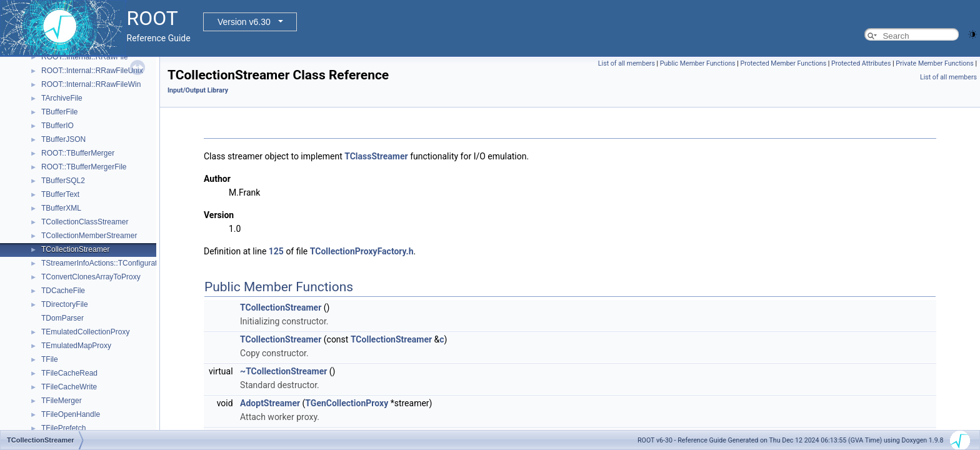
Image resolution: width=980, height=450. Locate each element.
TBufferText (60, 194)
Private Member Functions (934, 63)
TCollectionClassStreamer (85, 222)
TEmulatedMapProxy (76, 346)
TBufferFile (59, 112)
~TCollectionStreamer (283, 371)
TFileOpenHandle (71, 414)
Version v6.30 (244, 22)
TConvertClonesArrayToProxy (91, 277)
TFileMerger (62, 401)
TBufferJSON (63, 139)
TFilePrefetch (63, 428)
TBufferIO (57, 126)
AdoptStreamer (270, 403)
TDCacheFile (63, 291)
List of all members (627, 63)
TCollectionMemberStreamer (89, 236)
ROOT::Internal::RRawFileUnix (92, 71)
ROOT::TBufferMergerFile (84, 167)
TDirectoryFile (65, 304)
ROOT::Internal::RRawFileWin (91, 84)
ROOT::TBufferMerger (78, 153)
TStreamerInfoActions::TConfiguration (104, 263)
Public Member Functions (698, 63)
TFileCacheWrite (69, 387)
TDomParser (62, 318)
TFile (50, 359)
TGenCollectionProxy (347, 403)
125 (276, 251)
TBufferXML (61, 208)
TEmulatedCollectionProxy (85, 332)
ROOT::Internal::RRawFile (85, 57)
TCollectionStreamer (75, 249)
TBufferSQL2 (63, 181)
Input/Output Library (198, 90)
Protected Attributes (861, 63)
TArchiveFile (62, 98)
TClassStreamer (376, 156)
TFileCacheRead (69, 373)
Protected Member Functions (784, 63)
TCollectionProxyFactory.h (362, 251)
